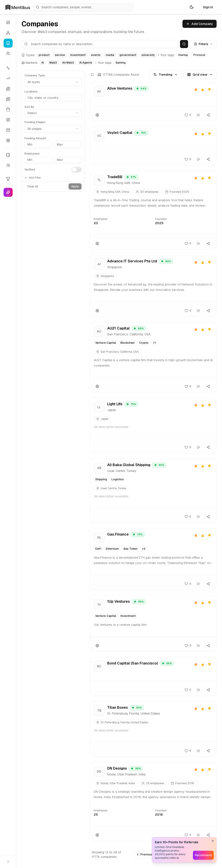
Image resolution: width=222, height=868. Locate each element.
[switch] (77, 170)
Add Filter (33, 178)
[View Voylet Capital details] (153, 146)
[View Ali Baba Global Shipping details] (153, 491)
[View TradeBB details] (153, 210)
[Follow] (188, 115)
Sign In (208, 7)
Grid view (200, 75)
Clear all (33, 186)
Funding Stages (35, 122)
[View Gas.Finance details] (153, 559)
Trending (165, 75)
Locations (31, 92)
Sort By (29, 107)
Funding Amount (35, 138)
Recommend (203, 855)
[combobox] (53, 113)
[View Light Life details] (153, 426)
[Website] (97, 115)
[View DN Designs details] (153, 802)
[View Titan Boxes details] (153, 729)
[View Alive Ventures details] (153, 102)
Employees (32, 154)
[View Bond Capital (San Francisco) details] (153, 676)
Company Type (35, 75)
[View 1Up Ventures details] (153, 623)
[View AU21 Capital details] (153, 357)
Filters (203, 44)
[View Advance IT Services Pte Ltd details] (153, 286)
